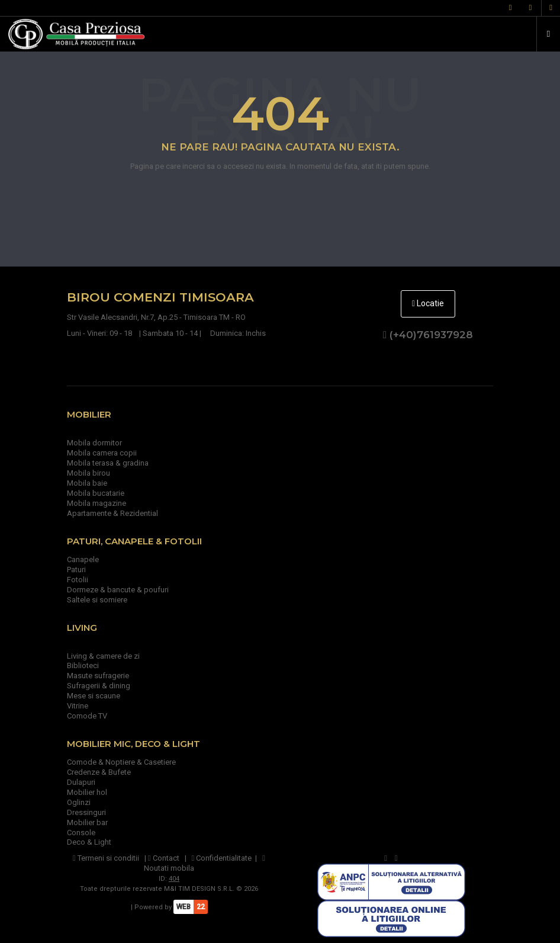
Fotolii (78, 580)
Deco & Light (89, 842)
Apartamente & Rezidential (112, 513)
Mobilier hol (87, 792)
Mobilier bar (87, 822)
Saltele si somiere (97, 600)
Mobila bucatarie (96, 493)
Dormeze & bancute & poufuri (118, 590)
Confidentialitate (222, 858)
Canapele (83, 559)
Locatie (428, 303)
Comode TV (87, 716)
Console (81, 833)
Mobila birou (88, 473)
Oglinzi (79, 802)
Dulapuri (81, 782)
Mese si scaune (94, 696)
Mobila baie (87, 483)
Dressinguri (86, 812)
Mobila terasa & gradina (108, 463)
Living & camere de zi (103, 656)
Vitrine (78, 706)
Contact (164, 858)
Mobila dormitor (94, 443)
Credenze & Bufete (99, 772)
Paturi (76, 570)
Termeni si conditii (106, 858)
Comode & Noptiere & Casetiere (121, 762)
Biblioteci (83, 665)
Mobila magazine (96, 503)
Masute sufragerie (98, 676)
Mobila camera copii (102, 453)
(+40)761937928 (428, 335)
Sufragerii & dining (99, 686)
